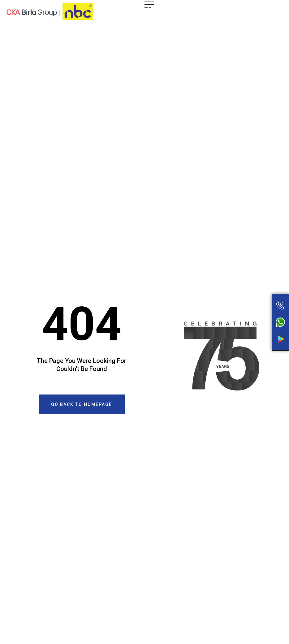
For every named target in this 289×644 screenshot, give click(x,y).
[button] (82, 404)
